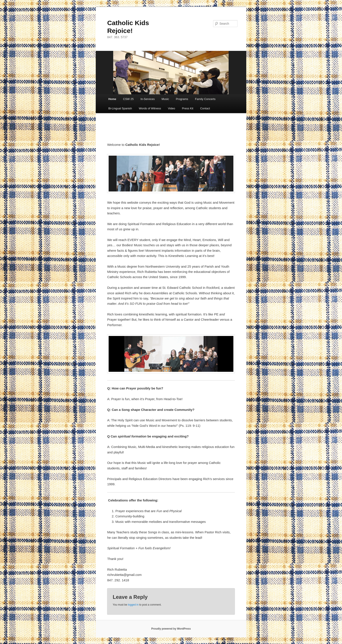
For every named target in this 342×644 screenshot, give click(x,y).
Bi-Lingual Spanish (120, 108)
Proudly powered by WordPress (171, 629)
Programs (182, 99)
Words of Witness (150, 108)
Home (112, 99)
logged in (133, 605)
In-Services (148, 99)
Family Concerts (205, 99)
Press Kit (188, 108)
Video (172, 108)
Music (165, 99)
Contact (205, 108)
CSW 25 (128, 99)
